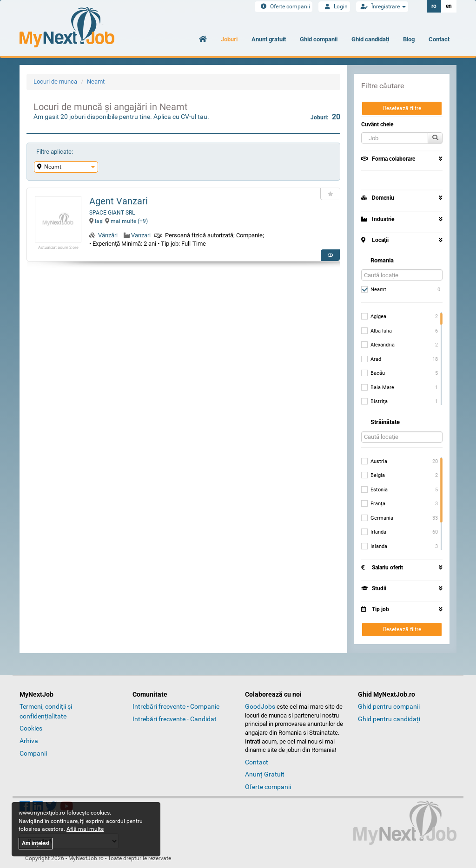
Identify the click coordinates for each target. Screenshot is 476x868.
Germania (377, 518)
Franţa (373, 504)
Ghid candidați (370, 39)
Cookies (31, 728)
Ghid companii (319, 39)
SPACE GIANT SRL (112, 213)
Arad (371, 359)
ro (434, 6)
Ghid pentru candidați (389, 719)
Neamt (96, 82)
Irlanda (374, 532)
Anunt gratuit (269, 39)
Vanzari (141, 235)
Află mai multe (85, 829)
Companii (33, 753)
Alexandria (378, 345)
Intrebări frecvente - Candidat (175, 719)
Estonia (374, 490)
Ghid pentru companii (389, 706)
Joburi (229, 39)
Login (334, 7)
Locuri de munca (55, 82)
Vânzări (108, 235)
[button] (395, 138)
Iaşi (96, 221)
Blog (409, 39)
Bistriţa (374, 402)
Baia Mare (378, 388)
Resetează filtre (402, 108)
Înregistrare (382, 7)
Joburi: (325, 117)
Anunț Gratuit (265, 774)
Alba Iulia (377, 331)
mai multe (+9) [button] (126, 221)
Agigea (374, 317)
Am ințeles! (36, 843)
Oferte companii (284, 7)
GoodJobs (260, 706)
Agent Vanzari (119, 201)
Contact (439, 39)
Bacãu (373, 373)
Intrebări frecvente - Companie (176, 706)
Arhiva (29, 741)
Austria (374, 462)
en (449, 6)
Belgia (373, 476)
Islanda (374, 547)
